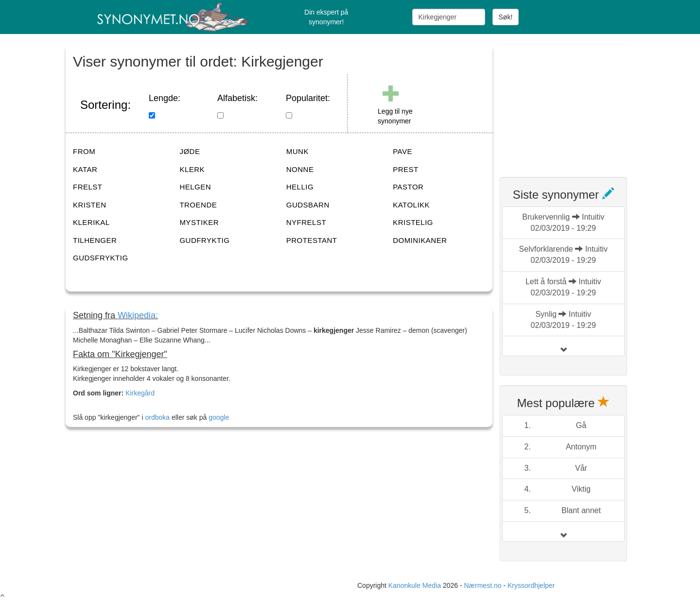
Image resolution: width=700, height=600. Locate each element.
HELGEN (195, 187)
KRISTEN (90, 205)
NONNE (300, 169)
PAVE (402, 151)
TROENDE (198, 205)
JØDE (190, 151)
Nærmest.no (482, 585)
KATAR (85, 169)
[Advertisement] (573, 104)
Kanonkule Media (416, 585)
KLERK (192, 169)
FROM (84, 151)
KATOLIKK (411, 205)
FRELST (88, 187)
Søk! (506, 17)
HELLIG (300, 187)
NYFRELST (306, 222)
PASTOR (408, 187)
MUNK (297, 151)
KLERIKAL (91, 222)
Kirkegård (140, 393)
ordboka (157, 417)
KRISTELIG (413, 222)
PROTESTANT (312, 240)
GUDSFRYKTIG (101, 258)
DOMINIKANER (420, 240)
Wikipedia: (138, 315)
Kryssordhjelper (531, 585)
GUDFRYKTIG (204, 240)
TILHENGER (95, 240)
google (219, 417)
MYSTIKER (199, 222)
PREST (406, 169)
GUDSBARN (308, 205)
